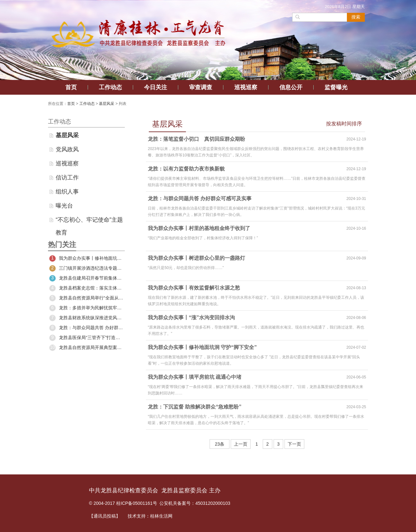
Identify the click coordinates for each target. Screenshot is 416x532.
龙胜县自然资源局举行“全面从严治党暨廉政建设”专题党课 (86, 298)
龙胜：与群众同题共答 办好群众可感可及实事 (86, 328)
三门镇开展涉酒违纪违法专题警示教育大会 (86, 268)
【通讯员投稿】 (105, 516)
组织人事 (67, 192)
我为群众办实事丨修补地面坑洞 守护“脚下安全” (86, 258)
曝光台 (64, 206)
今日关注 (156, 87)
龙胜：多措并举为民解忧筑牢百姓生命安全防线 (86, 308)
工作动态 (110, 87)
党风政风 (67, 149)
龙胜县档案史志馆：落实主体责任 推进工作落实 (86, 288)
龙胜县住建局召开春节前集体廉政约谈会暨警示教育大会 (86, 278)
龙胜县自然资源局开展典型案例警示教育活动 (86, 348)
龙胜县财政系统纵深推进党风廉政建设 (86, 318)
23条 (220, 444)
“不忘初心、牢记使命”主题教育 (89, 221)
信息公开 (291, 87)
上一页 (241, 444)
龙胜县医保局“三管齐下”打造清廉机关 (86, 338)
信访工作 (67, 178)
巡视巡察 (246, 87)
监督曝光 (336, 87)
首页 (71, 87)
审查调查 (201, 87)
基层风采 (107, 104)
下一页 (294, 444)
